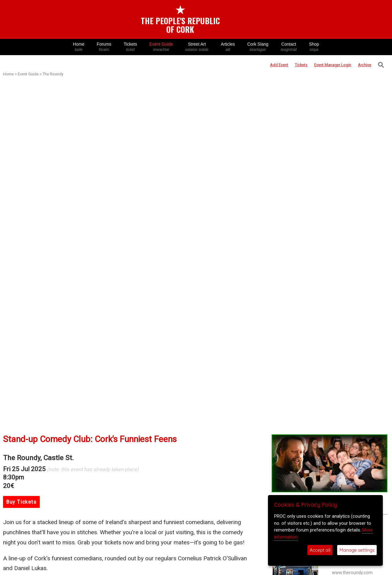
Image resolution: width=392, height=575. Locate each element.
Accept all (320, 550)
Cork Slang (258, 47)
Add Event (279, 65)
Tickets (130, 47)
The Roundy (53, 74)
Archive (365, 65)
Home (79, 47)
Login (333, 65)
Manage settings (357, 550)
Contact (289, 47)
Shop (314, 47)
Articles (228, 47)
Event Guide (161, 47)
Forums (104, 47)
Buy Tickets (21, 502)
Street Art (197, 47)
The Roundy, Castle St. (38, 458)
